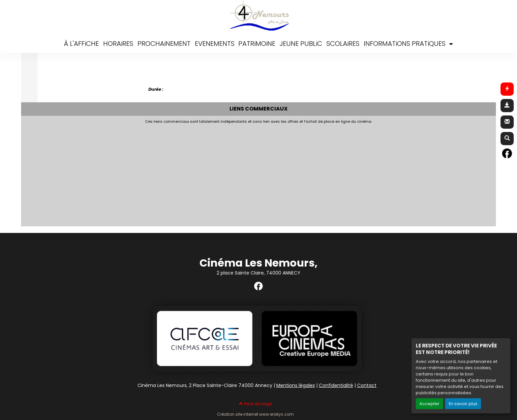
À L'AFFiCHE (81, 44)
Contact (367, 385)
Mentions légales (296, 385)
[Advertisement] (184, 173)
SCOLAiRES (343, 44)
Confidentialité (336, 385)
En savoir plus (463, 404)
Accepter (429, 404)
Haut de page (255, 404)
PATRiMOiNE (257, 44)
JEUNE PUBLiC (301, 44)
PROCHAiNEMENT (164, 44)
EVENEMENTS (215, 44)
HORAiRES (118, 44)
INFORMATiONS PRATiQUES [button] (405, 44)
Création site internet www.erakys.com (255, 414)
